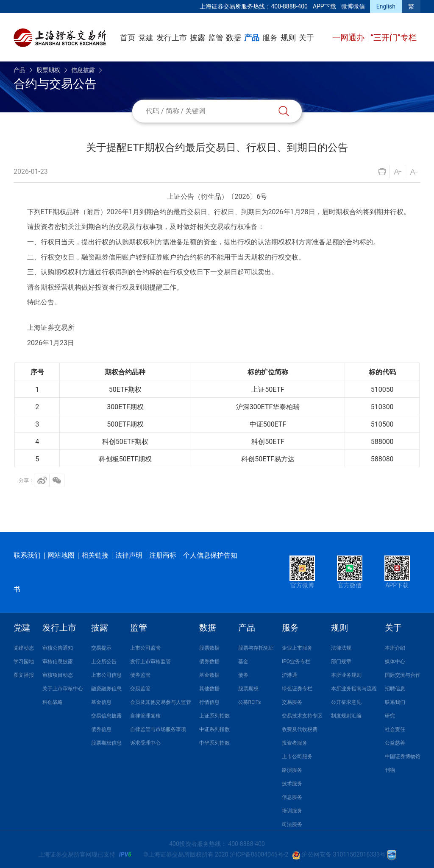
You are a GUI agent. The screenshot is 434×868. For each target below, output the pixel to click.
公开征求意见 (346, 702)
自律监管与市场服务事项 (158, 729)
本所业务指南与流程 (354, 689)
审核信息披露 (58, 661)
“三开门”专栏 (394, 38)
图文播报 (24, 675)
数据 (234, 38)
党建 (146, 38)
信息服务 (292, 797)
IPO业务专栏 (296, 661)
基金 (243, 661)
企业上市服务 (297, 648)
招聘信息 (395, 689)
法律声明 (129, 555)
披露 (198, 38)
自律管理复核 (145, 716)
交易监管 (140, 689)
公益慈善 (395, 743)
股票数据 (209, 648)
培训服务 (292, 811)
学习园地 (24, 661)
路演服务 (292, 770)
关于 (306, 38)
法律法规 (341, 648)
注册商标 (163, 555)
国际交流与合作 (403, 675)
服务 (270, 38)
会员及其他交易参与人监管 (161, 702)
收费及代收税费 (300, 729)
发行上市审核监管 (150, 661)
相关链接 (95, 555)
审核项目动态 (58, 675)
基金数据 (209, 675)
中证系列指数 (214, 729)
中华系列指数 (214, 743)
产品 (252, 38)
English (386, 6)
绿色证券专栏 (297, 689)
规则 (288, 38)
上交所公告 (104, 661)
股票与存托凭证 (256, 648)
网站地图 (61, 555)
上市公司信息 (106, 675)
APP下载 (324, 6)
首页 (128, 38)
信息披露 (83, 70)
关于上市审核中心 (63, 689)
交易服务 (292, 702)
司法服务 (292, 824)
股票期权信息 (106, 743)
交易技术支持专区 (302, 716)
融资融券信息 (106, 689)
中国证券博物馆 (403, 756)
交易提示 (101, 648)
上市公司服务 (297, 756)
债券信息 (101, 729)
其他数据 (209, 689)
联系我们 (27, 555)
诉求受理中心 (145, 743)
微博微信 (353, 6)
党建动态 (24, 648)
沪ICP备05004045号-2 (259, 854)
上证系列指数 (214, 716)
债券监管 (140, 675)
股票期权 (48, 70)
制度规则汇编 (346, 716)
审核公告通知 (58, 648)
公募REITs (250, 702)
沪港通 (289, 675)
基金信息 (101, 702)
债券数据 (209, 661)
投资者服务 (295, 743)
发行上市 (172, 38)
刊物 (390, 770)
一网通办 (349, 38)
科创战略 (53, 702)
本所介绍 (395, 648)
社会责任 (395, 729)
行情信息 (209, 702)
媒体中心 (395, 661)
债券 (243, 675)
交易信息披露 (106, 716)
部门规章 (341, 661)
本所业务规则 (346, 675)
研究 (390, 716)
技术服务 (292, 784)
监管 (216, 38)
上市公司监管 (145, 648)
